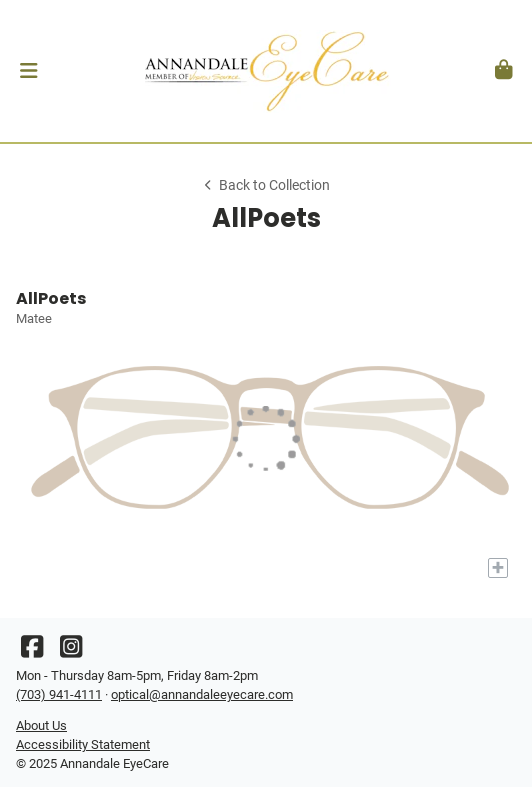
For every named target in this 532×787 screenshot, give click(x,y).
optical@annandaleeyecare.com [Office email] (202, 694)
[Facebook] (32, 651)
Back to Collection (266, 185)
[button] (28, 71)
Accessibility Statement (83, 744)
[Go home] (266, 71)
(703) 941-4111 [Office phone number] (59, 694)
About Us (41, 725)
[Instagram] (71, 651)
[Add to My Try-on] (498, 568)
